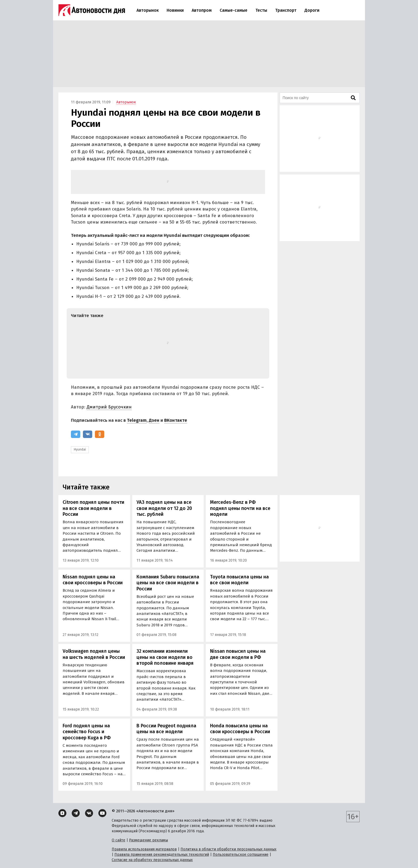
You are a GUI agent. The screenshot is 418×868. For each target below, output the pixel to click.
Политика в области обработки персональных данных (228, 849)
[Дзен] (62, 813)
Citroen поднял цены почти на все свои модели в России (93, 508)
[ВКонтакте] (88, 434)
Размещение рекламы (148, 840)
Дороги (312, 10)
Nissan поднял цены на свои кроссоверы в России (93, 580)
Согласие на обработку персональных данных (152, 860)
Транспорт (286, 10)
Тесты (261, 10)
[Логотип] (92, 10)
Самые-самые (234, 10)
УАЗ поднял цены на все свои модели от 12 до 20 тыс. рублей (164, 508)
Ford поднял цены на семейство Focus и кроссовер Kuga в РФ (87, 732)
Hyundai (80, 449)
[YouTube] (102, 813)
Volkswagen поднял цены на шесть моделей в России (94, 654)
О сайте (118, 840)
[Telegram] (76, 434)
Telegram (137, 420)
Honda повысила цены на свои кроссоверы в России (240, 729)
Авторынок (148, 10)
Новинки (175, 10)
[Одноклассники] (100, 434)
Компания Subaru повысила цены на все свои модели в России (168, 583)
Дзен (154, 420)
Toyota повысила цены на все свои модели (239, 580)
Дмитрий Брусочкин (109, 407)
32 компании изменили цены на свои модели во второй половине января (165, 657)
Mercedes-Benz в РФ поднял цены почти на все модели (240, 508)
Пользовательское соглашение (241, 855)
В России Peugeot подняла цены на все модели (166, 729)
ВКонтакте (176, 420)
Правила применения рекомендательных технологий (162, 855)
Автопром (202, 10)
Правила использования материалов (144, 849)
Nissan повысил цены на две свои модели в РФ (238, 654)
